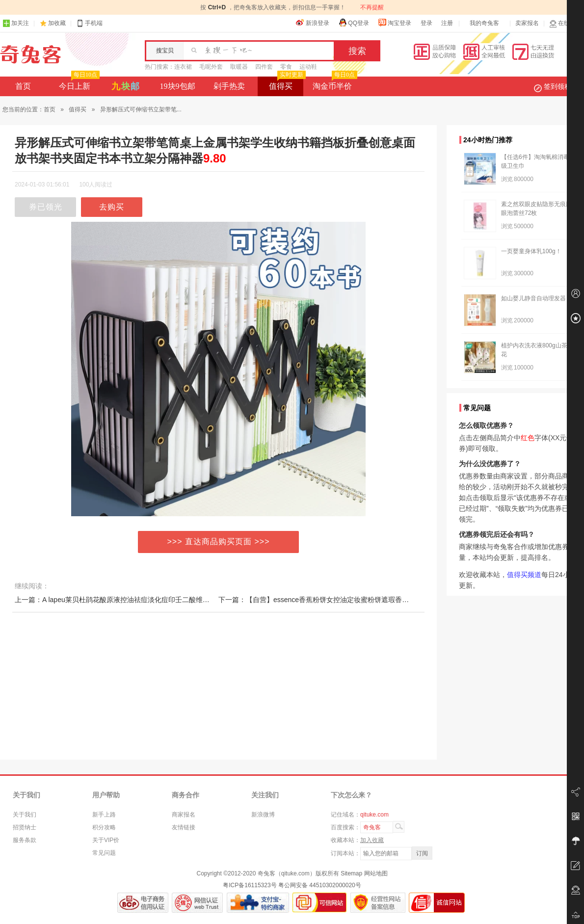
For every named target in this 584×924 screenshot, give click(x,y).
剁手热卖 (229, 86)
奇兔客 (31, 54)
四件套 (264, 67)
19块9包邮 (178, 86)
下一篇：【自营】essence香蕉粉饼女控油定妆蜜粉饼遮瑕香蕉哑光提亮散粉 (334, 600)
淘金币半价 (334, 83)
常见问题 (104, 853)
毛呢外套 (211, 67)
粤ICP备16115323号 (250, 885)
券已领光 (46, 207)
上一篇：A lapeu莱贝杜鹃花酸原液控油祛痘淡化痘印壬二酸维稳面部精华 (126, 600)
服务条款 (25, 840)
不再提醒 (372, 7)
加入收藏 (372, 840)
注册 (447, 23)
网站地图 (376, 873)
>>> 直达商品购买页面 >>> (219, 541)
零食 (286, 67)
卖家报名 (527, 23)
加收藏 (57, 23)
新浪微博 (263, 815)
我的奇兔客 (484, 23)
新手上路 (104, 815)
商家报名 (184, 815)
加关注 (16, 23)
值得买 (286, 83)
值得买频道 (524, 575)
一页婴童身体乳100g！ (531, 251)
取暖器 (239, 67)
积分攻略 (104, 827)
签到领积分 (557, 86)
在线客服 (565, 23)
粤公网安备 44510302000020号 (320, 885)
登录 (426, 23)
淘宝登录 (395, 23)
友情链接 (184, 827)
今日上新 (78, 83)
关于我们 (25, 815)
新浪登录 (313, 23)
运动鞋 (308, 67)
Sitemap (351, 873)
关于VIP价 (106, 840)
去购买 (112, 207)
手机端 (89, 23)
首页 (23, 86)
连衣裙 (183, 67)
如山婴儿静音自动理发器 (533, 298)
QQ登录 (354, 23)
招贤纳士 (25, 827)
